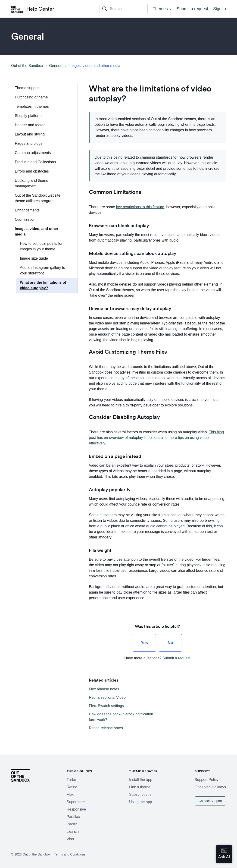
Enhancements (27, 210)
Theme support (27, 88)
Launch (73, 832)
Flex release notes (104, 689)
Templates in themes (32, 106)
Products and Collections (35, 162)
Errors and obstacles (32, 171)
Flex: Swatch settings (106, 706)
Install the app (141, 780)
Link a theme (140, 787)
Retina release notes (106, 728)
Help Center (40, 9)
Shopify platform (28, 116)
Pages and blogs (29, 143)
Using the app (141, 802)
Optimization (25, 219)
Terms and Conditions (70, 854)
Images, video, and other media (94, 66)
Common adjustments (33, 153)
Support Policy (207, 780)
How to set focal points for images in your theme (41, 246)
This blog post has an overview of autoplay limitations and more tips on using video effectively (156, 438)
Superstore (76, 802)
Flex (70, 794)
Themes (160, 9)
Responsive (76, 809)
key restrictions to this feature (140, 207)
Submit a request (192, 9)
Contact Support (210, 801)
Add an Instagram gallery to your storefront (43, 270)
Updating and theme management (31, 183)
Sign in (220, 9)
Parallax (73, 817)
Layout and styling (30, 134)
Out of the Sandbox (27, 66)
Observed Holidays (210, 787)
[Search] (124, 9)
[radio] (144, 643)
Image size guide (34, 258)
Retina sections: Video (107, 697)
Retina (72, 787)
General (56, 66)
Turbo (71, 780)
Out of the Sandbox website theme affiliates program (38, 198)
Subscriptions (140, 794)
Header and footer (30, 125)
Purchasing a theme (31, 97)
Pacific (72, 824)
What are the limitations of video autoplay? (43, 285)
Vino (70, 839)
